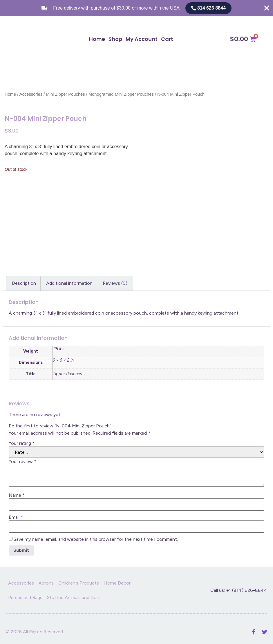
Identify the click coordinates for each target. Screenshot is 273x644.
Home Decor (117, 583)
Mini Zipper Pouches (65, 94)
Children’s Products (79, 583)
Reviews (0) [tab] (115, 283)
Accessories (31, 94)
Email (16, 517)
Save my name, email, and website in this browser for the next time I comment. (96, 539)
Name (17, 495)
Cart (167, 39)
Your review (22, 462)
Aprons (46, 583)
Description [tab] (24, 283)
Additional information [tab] (69, 283)
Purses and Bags (25, 597)
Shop (115, 39)
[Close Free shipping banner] (267, 8)
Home (97, 39)
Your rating (22, 443)
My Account (142, 39)
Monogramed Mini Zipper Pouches (121, 94)
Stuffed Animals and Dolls (74, 597)
